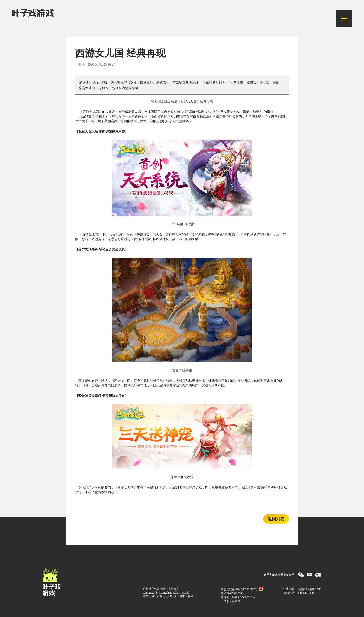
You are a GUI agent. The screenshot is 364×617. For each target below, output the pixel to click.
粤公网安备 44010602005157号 (242, 589)
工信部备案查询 (231, 601)
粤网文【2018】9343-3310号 (238, 597)
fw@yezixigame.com (309, 589)
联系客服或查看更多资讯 (279, 575)
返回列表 (276, 519)
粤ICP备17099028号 (233, 593)
